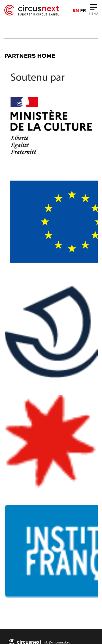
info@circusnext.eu (57, 642)
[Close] (93, 10)
